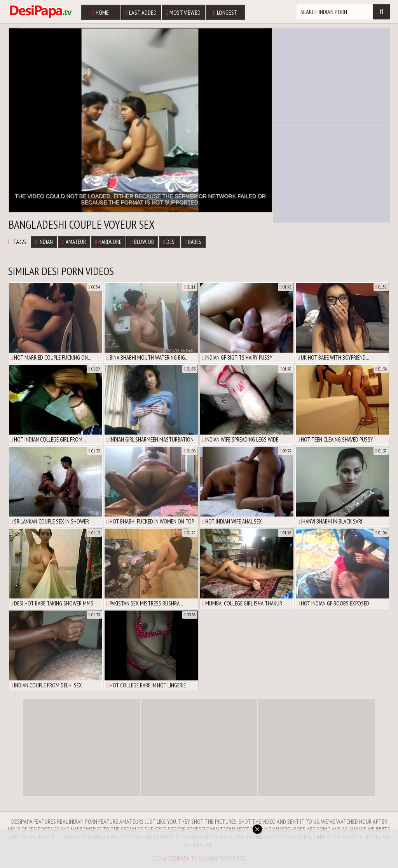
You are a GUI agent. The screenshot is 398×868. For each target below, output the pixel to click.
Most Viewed (183, 12)
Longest (225, 12)
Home (100, 12)
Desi (169, 242)
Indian (44, 242)
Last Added (141, 12)
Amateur (74, 242)
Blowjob (142, 242)
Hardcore (108, 242)
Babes (193, 242)
